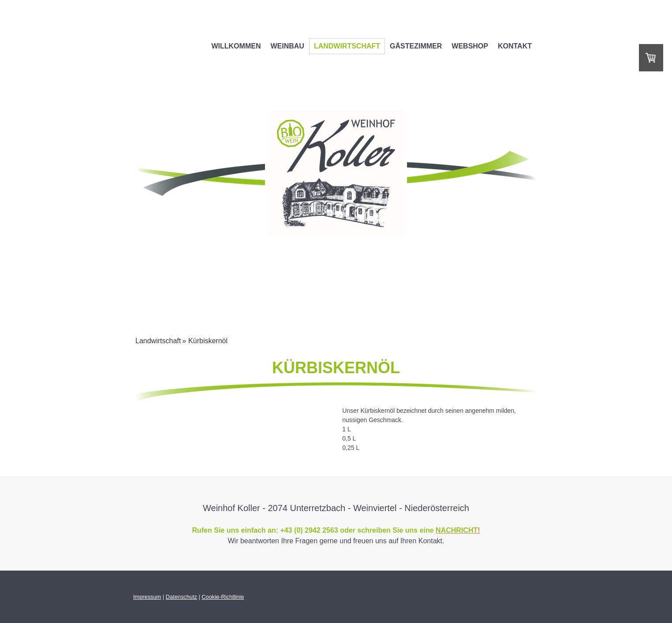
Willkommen (236, 46)
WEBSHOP (470, 46)
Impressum (147, 597)
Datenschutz (181, 597)
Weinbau (287, 46)
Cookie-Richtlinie (223, 597)
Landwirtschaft (347, 46)
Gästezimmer (416, 46)
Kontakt (515, 46)
